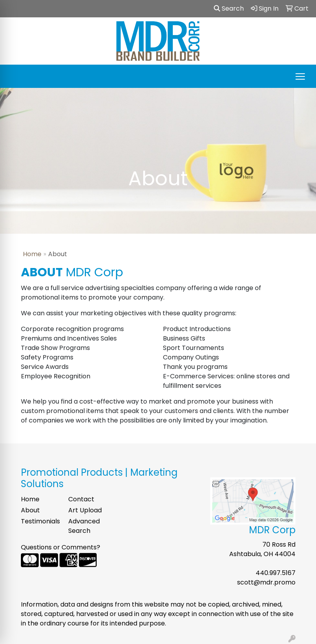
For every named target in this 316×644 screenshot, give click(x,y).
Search (229, 8)
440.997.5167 (276, 573)
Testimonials (40, 521)
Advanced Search (84, 526)
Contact (81, 499)
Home (32, 254)
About (30, 510)
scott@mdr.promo (266, 582)
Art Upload (85, 510)
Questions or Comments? (61, 547)
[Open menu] (300, 76)
